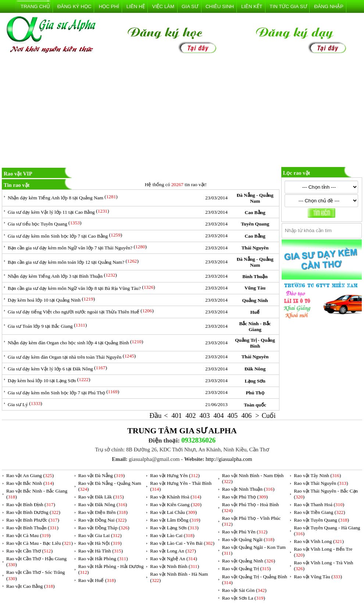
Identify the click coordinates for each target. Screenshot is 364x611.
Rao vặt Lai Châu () (173, 512)
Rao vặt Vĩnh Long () (319, 541)
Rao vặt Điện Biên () (103, 512)
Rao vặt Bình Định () (31, 505)
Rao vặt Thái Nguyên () (321, 483)
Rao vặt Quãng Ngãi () (248, 539)
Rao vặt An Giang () (30, 475)
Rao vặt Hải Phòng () (103, 559)
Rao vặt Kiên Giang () (176, 505)
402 (191, 415)
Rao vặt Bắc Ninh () (30, 483)
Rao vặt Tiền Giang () (319, 512)
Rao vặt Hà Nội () (100, 543)
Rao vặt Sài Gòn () (244, 590)
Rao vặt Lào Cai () (172, 535)
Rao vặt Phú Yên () (245, 532)
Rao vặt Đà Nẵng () (102, 475)
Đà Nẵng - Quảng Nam (255, 198)
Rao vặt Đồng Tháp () (104, 528)
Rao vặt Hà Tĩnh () (101, 551)
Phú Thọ (255, 393)
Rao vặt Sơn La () (244, 598)
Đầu (156, 415)
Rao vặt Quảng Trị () (247, 569)
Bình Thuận (255, 276)
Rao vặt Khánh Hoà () (176, 497)
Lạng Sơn (255, 381)
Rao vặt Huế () (97, 580)
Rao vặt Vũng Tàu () (318, 577)
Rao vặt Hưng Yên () (175, 475)
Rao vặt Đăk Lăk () (101, 497)
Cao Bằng (255, 212)
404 (218, 415)
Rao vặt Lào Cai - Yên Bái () (182, 543)
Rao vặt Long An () (173, 551)
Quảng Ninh (255, 300)
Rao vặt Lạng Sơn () (174, 528)
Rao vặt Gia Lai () (100, 535)
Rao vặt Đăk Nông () (103, 505)
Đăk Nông (255, 369)
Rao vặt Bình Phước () (33, 520)
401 (177, 415)
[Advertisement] (182, 112)
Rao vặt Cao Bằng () (31, 586)
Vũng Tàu (255, 288)
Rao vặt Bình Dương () (33, 512)
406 (246, 415)
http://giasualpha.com (229, 459)
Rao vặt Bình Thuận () (32, 528)
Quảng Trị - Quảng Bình (255, 343)
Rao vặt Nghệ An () (174, 559)
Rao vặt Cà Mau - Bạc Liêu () (40, 543)
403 (204, 415)
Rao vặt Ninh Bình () (174, 566)
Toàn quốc (255, 405)
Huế (255, 312)
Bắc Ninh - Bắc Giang (255, 326)
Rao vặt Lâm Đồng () (175, 520)
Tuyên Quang (255, 224)
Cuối (269, 415)
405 (232, 415)
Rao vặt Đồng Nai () (102, 520)
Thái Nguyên (255, 248)
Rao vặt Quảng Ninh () (249, 561)
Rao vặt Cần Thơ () (29, 551)
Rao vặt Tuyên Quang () (321, 520)
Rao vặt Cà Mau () (28, 535)
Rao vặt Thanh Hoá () (319, 505)
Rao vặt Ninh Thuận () (248, 489)
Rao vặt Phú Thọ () (245, 497)
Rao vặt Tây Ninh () (317, 475)
